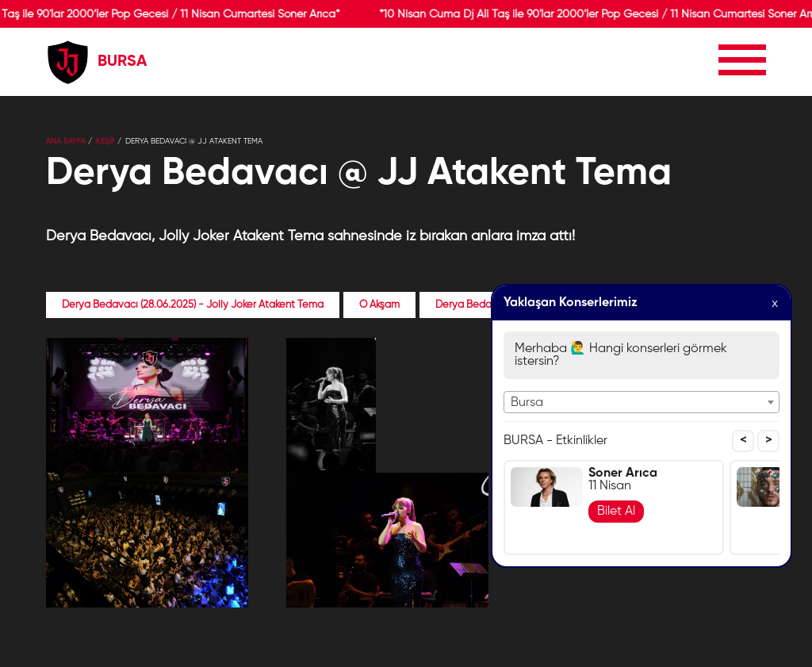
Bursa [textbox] (527, 403)
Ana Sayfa (66, 141)
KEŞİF (105, 141)
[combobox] (642, 402)
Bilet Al (616, 512)
